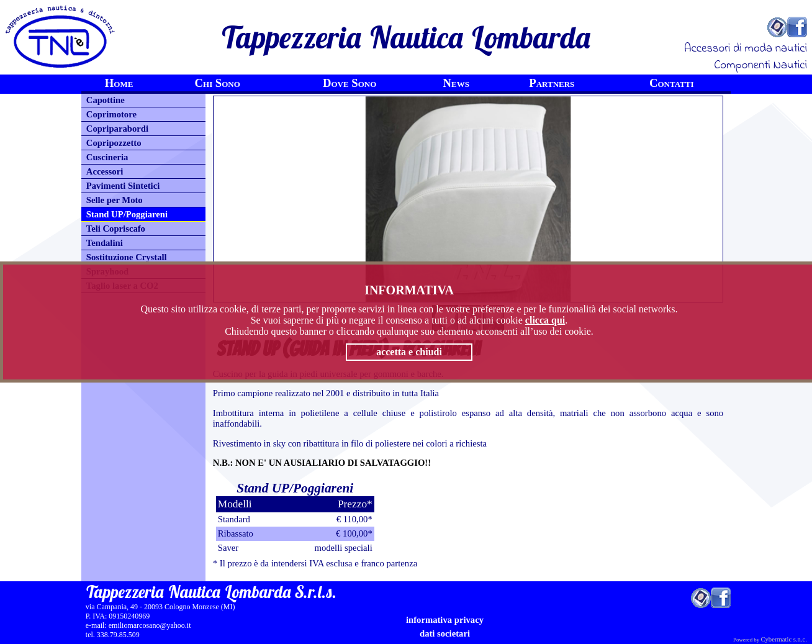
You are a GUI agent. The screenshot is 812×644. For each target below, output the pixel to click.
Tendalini (105, 243)
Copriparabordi (117, 129)
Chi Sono (218, 83)
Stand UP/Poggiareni (127, 214)
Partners (552, 83)
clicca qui (545, 320)
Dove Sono (350, 83)
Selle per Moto (115, 200)
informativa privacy (445, 620)
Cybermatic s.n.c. (784, 639)
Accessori (105, 171)
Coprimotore (111, 114)
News (456, 83)
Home (119, 83)
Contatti (672, 83)
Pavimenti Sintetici (123, 186)
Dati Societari (445, 633)
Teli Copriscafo (116, 229)
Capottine (106, 100)
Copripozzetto (114, 143)
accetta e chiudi (409, 352)
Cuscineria (107, 157)
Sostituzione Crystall (127, 257)
